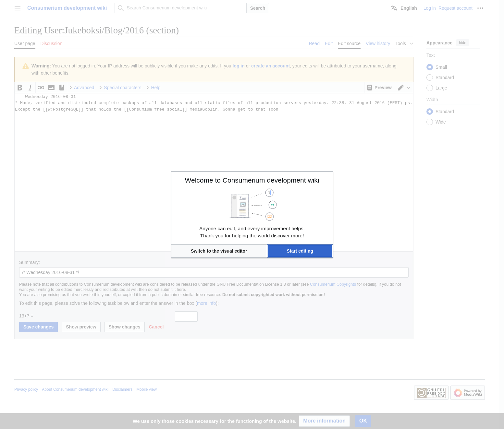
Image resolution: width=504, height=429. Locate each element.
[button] (219, 251)
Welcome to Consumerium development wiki (252, 180)
